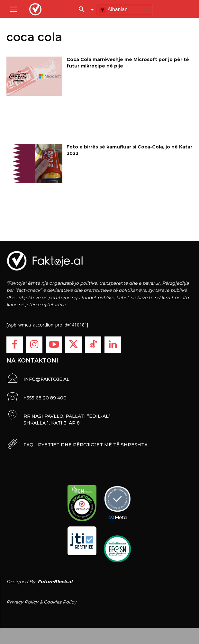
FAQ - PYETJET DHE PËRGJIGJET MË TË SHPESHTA (86, 445)
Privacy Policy (22, 602)
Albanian (113, 10)
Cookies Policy (60, 602)
